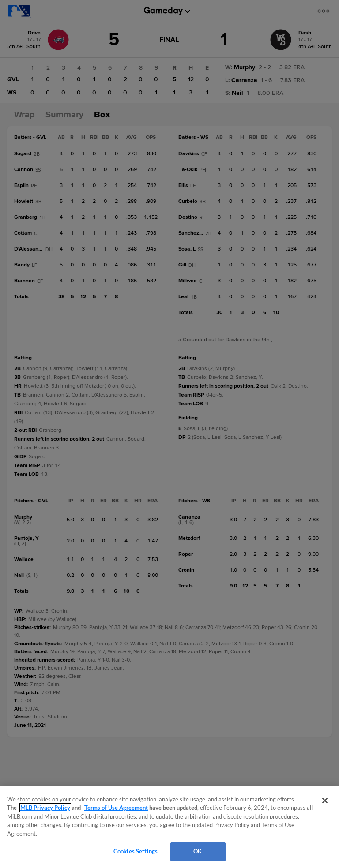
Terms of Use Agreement (116, 808)
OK (198, 851)
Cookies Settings (136, 851)
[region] (169, 827)
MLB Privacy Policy (45, 808)
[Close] (325, 801)
